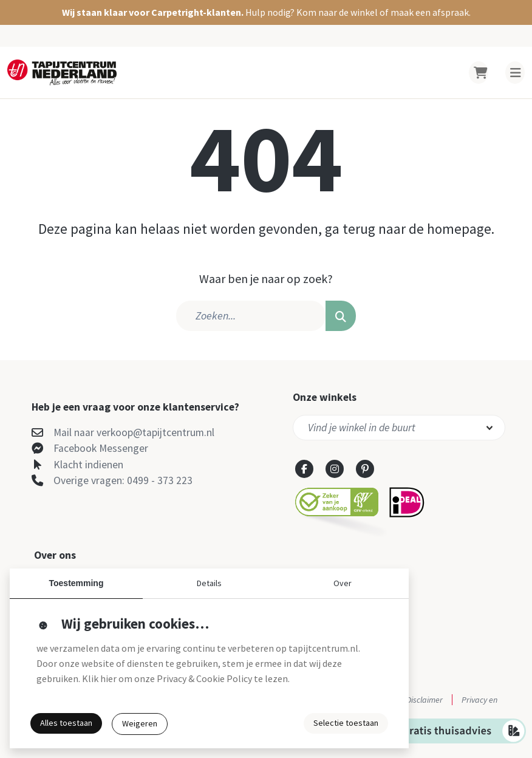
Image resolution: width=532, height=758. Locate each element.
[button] (266, 12)
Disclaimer (425, 700)
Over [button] (343, 583)
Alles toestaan (66, 723)
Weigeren (140, 723)
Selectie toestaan (346, 723)
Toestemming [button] (77, 583)
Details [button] (209, 583)
